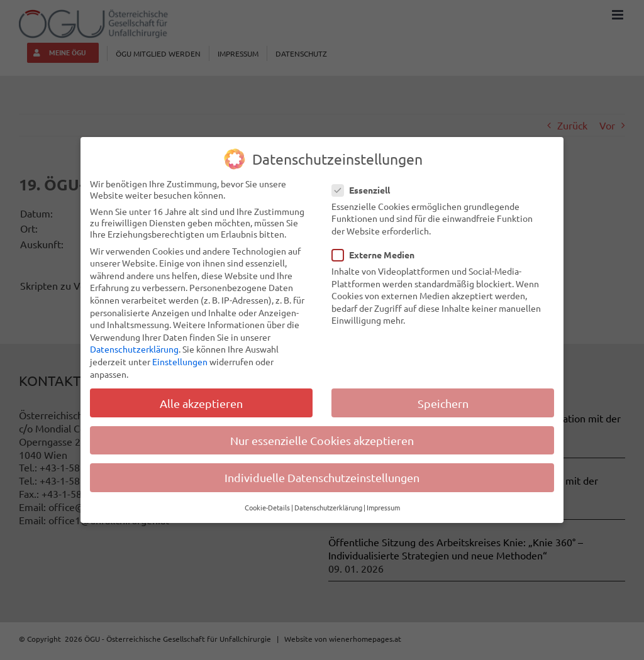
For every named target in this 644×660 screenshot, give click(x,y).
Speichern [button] (443, 403)
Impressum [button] (383, 507)
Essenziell (366, 189)
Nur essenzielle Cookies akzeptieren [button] (322, 440)
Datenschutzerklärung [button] (328, 507)
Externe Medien (378, 255)
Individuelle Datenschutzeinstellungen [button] (322, 477)
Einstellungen (180, 361)
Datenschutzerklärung (134, 349)
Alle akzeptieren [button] (201, 403)
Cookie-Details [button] (267, 507)
